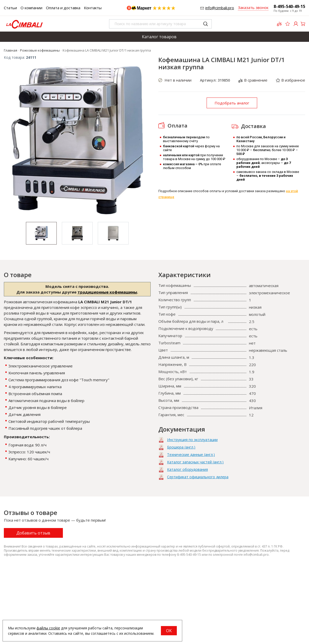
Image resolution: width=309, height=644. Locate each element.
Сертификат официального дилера (198, 477)
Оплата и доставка (63, 8)
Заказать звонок (253, 7)
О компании (31, 8)
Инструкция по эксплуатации (192, 440)
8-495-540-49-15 (289, 6)
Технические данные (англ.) (191, 455)
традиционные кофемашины (107, 292)
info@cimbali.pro (220, 8)
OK (169, 631)
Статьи (10, 8)
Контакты (93, 8)
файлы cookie (48, 628)
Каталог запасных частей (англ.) (195, 462)
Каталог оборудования (187, 469)
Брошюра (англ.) (181, 447)
